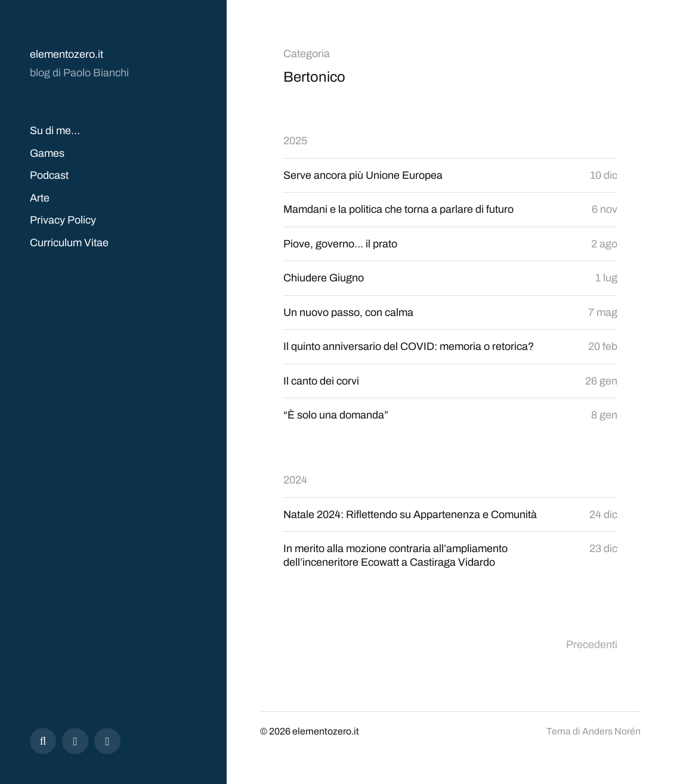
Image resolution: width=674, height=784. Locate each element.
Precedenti (592, 644)
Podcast (49, 175)
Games (47, 153)
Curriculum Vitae (69, 243)
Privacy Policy (63, 220)
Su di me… (55, 131)
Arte (40, 198)
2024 (295, 480)
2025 (295, 141)
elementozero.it (67, 54)
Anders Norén (611, 731)
